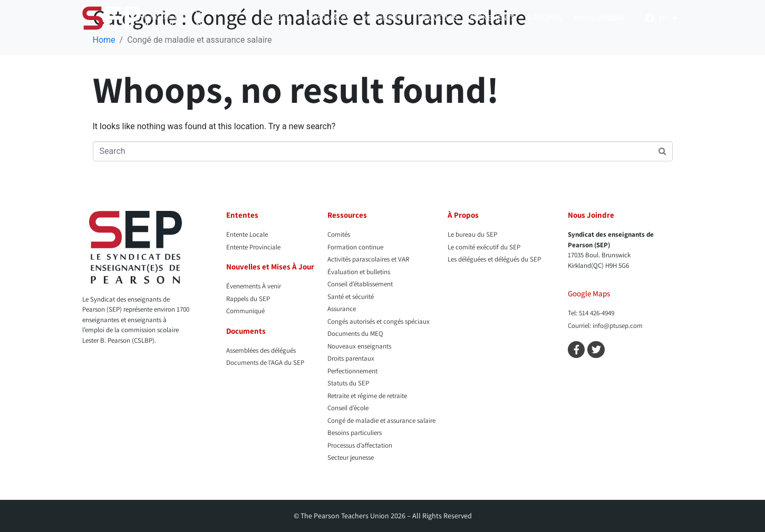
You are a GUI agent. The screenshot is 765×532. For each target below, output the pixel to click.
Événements (492, 18)
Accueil (278, 18)
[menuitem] (668, 18)
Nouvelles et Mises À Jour (270, 267)
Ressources (327, 18)
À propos (545, 18)
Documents (384, 18)
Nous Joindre (600, 18)
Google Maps (589, 293)
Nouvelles (438, 18)
